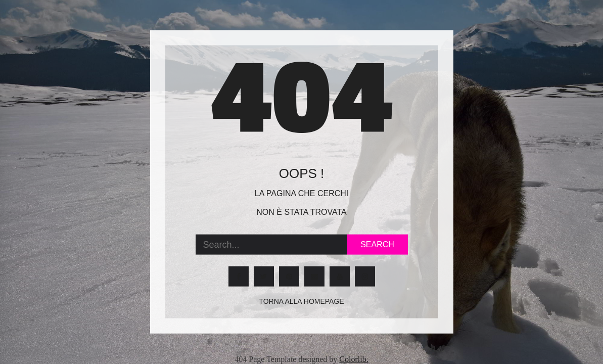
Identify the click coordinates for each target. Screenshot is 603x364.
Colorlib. (354, 359)
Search (377, 244)
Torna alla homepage (301, 301)
